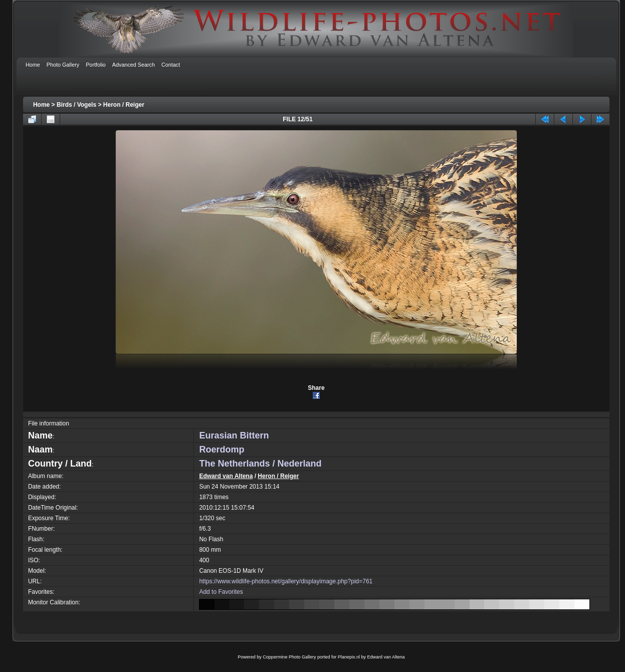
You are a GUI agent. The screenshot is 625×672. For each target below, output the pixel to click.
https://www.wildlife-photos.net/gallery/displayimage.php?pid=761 (286, 581)
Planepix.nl (349, 657)
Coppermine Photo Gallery (289, 657)
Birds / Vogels (76, 105)
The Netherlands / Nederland (260, 464)
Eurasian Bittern (234, 435)
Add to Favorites (221, 592)
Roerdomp (222, 450)
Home (41, 105)
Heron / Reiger (124, 105)
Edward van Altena (226, 476)
